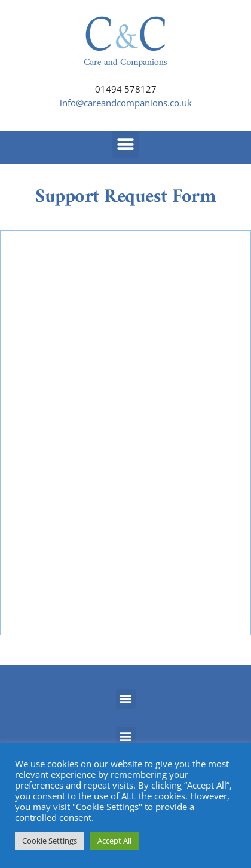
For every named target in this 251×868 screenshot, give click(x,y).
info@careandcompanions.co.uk (126, 103)
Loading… (125, 431)
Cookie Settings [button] (50, 841)
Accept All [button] (114, 841)
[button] (126, 144)
